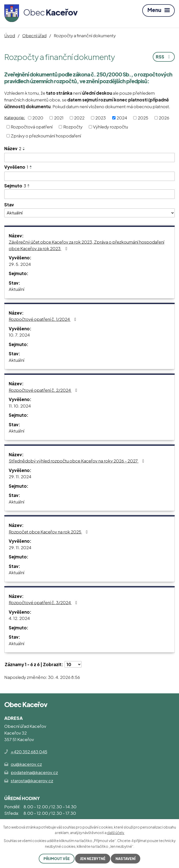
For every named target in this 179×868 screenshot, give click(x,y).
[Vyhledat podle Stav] (89, 213)
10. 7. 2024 (19, 335)
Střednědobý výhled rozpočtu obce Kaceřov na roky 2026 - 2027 (77, 461)
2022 (79, 118)
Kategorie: (15, 117)
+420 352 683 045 (29, 752)
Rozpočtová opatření (32, 127)
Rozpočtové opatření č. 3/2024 (44, 602)
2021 (59, 118)
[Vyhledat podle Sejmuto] (89, 194)
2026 (164, 118)
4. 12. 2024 (19, 618)
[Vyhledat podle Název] (89, 158)
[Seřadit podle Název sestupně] (24, 150)
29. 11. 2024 (20, 476)
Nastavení (125, 859)
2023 (100, 118)
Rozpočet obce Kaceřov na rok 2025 (49, 532)
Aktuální (16, 289)
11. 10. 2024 (20, 406)
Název (13, 148)
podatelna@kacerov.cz (34, 772)
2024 (122, 118)
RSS (164, 57)
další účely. (116, 833)
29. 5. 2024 (20, 264)
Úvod (10, 35)
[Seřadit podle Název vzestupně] (24, 148)
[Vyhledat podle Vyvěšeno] (89, 176)
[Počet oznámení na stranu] (73, 664)
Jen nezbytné (93, 859)
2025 (143, 118)
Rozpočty (73, 127)
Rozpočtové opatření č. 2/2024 (44, 390)
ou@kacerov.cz (26, 764)
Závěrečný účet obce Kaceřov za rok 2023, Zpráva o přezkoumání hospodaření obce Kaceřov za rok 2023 (86, 245)
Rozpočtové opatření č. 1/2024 (43, 319)
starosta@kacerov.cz (32, 781)
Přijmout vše (57, 859)
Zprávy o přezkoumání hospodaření (46, 136)
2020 (38, 118)
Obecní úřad (34, 35)
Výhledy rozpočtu (110, 127)
